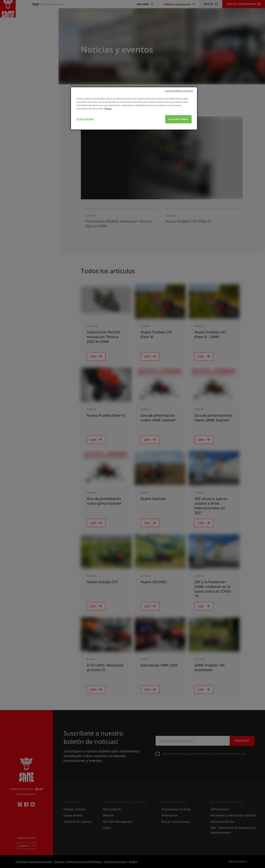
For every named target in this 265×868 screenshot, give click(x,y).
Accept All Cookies (178, 119)
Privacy (108, 109)
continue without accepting (179, 91)
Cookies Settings (85, 119)
